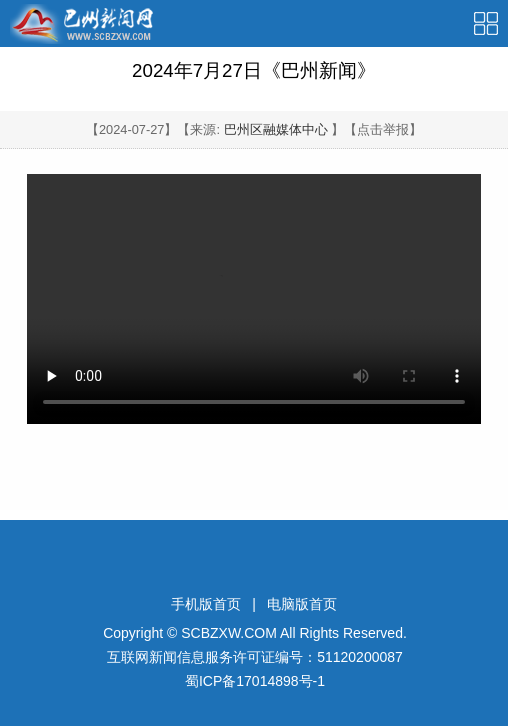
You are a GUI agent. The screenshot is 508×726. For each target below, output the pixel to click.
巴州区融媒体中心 (276, 129)
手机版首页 (206, 604)
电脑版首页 (302, 604)
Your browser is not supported (254, 299)
